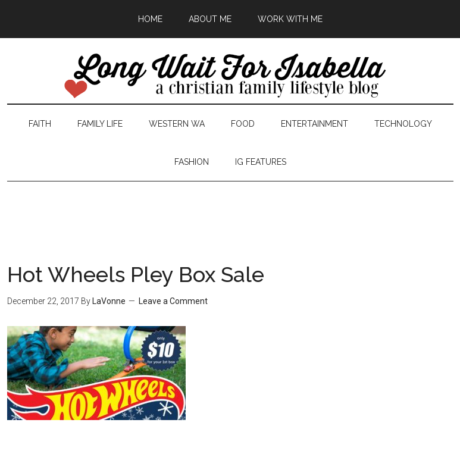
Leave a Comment (173, 301)
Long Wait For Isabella (230, 77)
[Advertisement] (230, 208)
